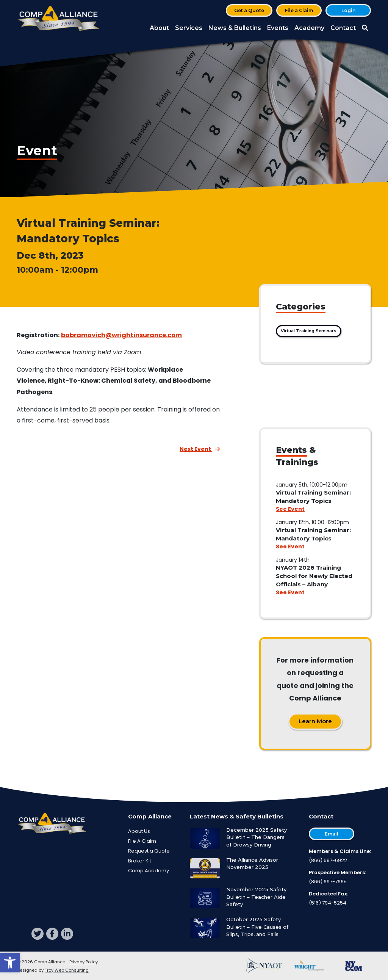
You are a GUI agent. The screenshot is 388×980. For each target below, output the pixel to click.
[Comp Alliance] (59, 19)
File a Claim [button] (299, 10)
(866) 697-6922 (328, 860)
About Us (139, 831)
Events (278, 28)
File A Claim (142, 841)
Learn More (315, 721)
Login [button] (348, 10)
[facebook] (52, 934)
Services (189, 28)
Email (332, 834)
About (159, 28)
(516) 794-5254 (328, 903)
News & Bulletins (235, 28)
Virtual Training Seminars (309, 331)
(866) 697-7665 (328, 882)
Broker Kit (140, 861)
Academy (309, 28)
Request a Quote (149, 851)
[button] (10, 963)
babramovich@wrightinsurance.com (121, 335)
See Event (290, 509)
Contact (343, 28)
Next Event (200, 449)
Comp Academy (149, 871)
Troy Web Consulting (67, 970)
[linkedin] (67, 934)
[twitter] (38, 934)
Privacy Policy (84, 962)
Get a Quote (249, 10)
